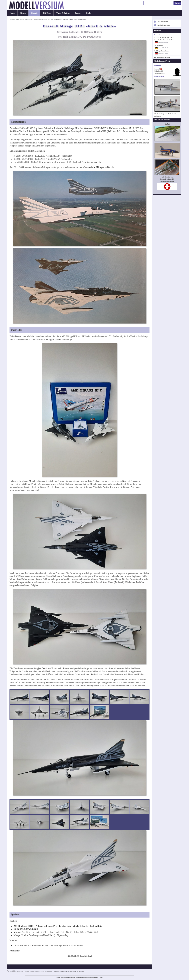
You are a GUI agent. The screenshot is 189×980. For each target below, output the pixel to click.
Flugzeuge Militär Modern (44, 19)
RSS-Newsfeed (163, 22)
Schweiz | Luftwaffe (167, 181)
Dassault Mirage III (167, 179)
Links (101, 977)
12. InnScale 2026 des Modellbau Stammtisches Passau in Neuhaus (164, 39)
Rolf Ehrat (172, 114)
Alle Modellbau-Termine (162, 57)
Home (12, 13)
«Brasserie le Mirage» (93, 167)
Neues (23, 13)
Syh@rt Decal (40, 668)
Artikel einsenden (164, 25)
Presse (78, 13)
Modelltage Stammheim (161, 51)
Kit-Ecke (47, 13)
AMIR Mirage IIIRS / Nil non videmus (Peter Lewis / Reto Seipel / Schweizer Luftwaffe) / (58, 926)
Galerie (34, 13)
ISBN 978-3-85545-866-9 (26, 929)
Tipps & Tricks (63, 13)
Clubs (89, 13)
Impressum (94, 977)
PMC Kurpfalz (158, 45)
